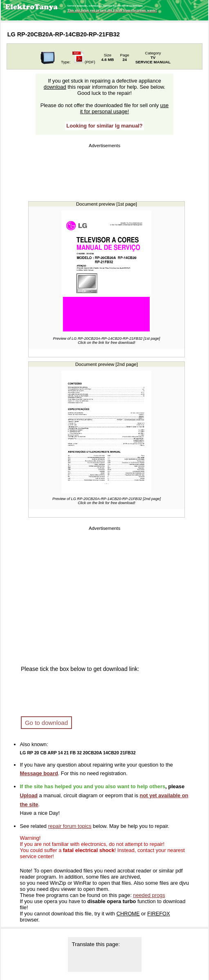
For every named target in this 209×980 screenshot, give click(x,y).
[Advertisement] (104, 170)
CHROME (128, 914)
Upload (29, 795)
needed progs (149, 895)
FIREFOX (158, 914)
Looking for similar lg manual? (104, 126)
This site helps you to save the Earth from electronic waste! (112, 10)
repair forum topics (70, 826)
